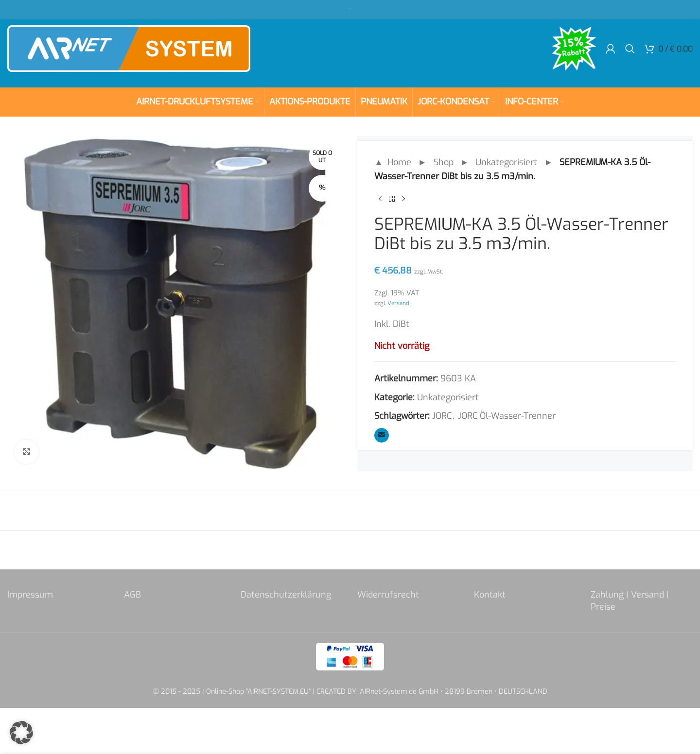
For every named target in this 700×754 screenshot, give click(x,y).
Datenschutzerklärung (286, 595)
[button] (21, 733)
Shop (444, 162)
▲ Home (393, 162)
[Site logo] (129, 48)
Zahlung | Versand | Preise (630, 601)
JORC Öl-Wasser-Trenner (507, 416)
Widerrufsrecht (388, 595)
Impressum (30, 595)
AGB (132, 595)
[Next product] (403, 199)
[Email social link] (382, 435)
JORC (442, 416)
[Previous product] (380, 199)
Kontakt (490, 595)
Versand (398, 303)
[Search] (630, 49)
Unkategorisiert (506, 162)
